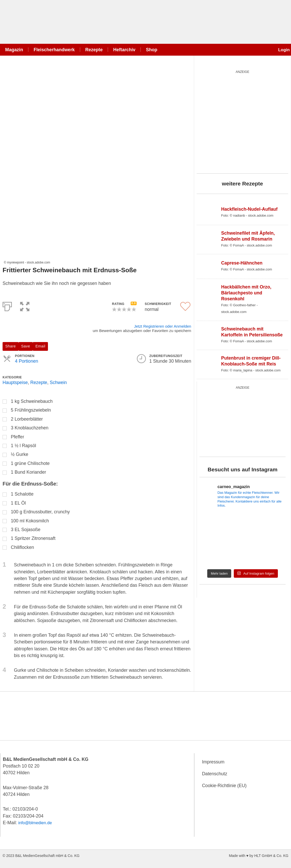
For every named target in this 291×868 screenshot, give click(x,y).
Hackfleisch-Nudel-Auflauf (249, 209)
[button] (25, 305)
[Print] (7, 305)
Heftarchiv (124, 50)
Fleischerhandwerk (54, 50)
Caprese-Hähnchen (242, 263)
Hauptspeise (15, 382)
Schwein (58, 382)
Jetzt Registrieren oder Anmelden (163, 326)
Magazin (14, 50)
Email (40, 346)
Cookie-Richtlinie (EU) (224, 786)
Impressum (213, 762)
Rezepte (94, 50)
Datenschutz (215, 774)
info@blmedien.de (37, 823)
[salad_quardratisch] (243, 121)
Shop (152, 50)
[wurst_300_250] (238, 420)
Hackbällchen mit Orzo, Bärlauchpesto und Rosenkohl (246, 293)
